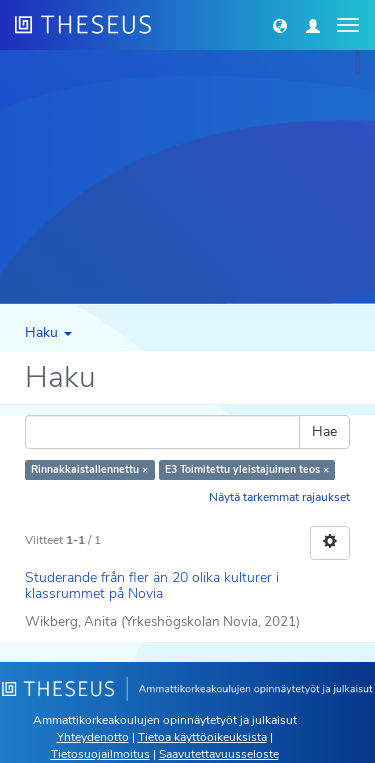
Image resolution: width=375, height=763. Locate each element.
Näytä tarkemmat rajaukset (279, 497)
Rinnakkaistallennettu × (89, 469)
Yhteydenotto (93, 737)
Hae (324, 431)
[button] (280, 25)
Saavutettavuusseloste (219, 754)
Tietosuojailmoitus (100, 754)
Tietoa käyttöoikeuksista (202, 737)
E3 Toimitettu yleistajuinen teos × (247, 469)
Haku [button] (48, 332)
